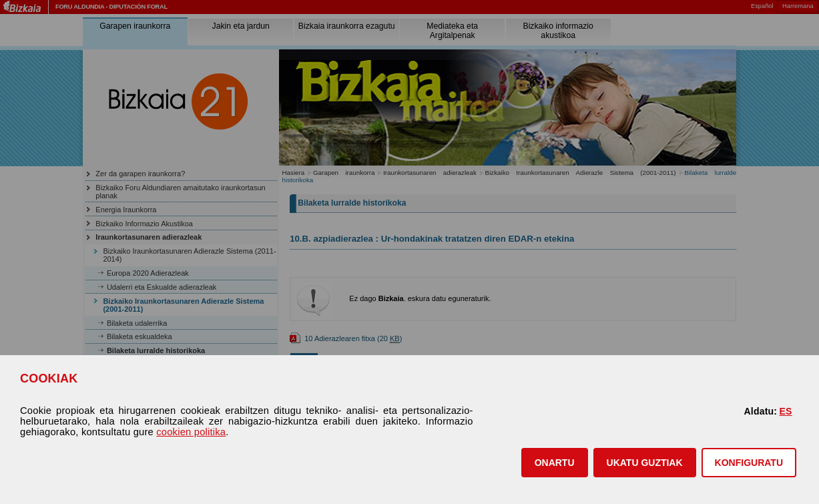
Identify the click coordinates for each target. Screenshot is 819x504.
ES (785, 411)
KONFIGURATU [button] (749, 463)
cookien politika (191, 432)
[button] (555, 463)
